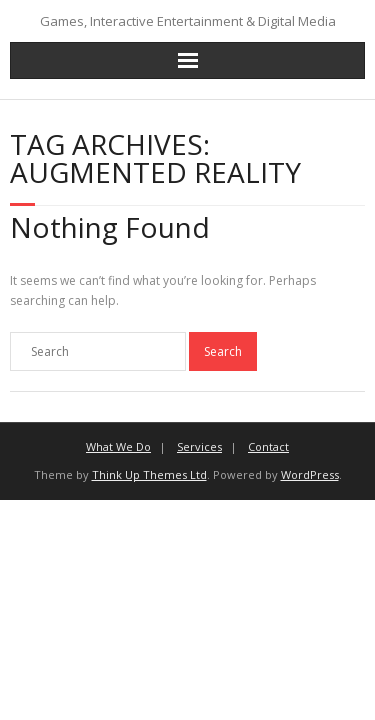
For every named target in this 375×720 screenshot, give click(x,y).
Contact (268, 446)
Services (199, 446)
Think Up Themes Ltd (149, 474)
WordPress (310, 474)
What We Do (118, 446)
